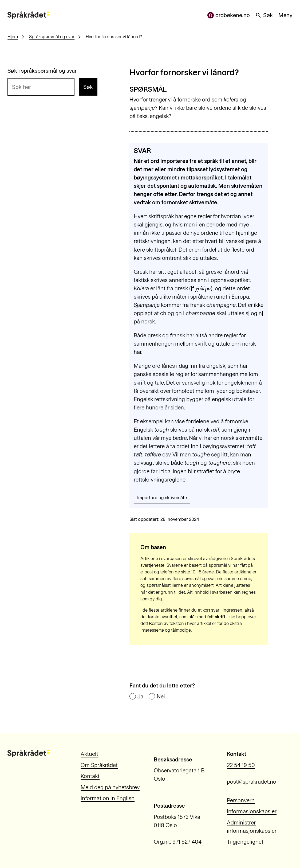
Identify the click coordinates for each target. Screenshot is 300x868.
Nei (161, 697)
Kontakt (90, 776)
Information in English (108, 798)
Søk (264, 15)
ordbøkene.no (229, 15)
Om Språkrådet (99, 765)
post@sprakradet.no (252, 782)
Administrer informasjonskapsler (252, 827)
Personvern (241, 800)
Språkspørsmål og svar (52, 37)
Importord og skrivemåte (162, 498)
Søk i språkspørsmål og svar (42, 71)
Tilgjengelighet (245, 842)
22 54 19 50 (241, 765)
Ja (140, 697)
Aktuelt (89, 754)
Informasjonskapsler (252, 811)
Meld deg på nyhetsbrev (110, 787)
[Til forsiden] (28, 15)
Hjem (13, 37)
